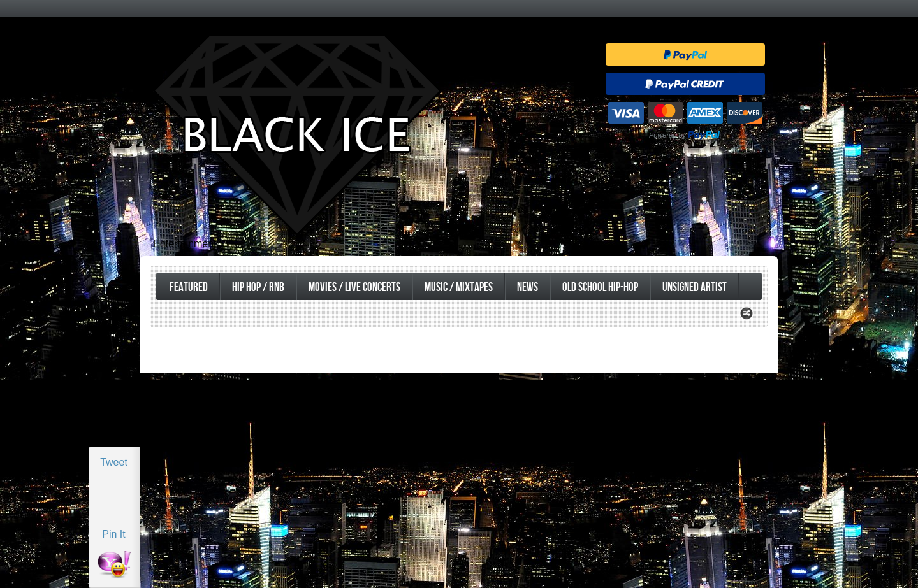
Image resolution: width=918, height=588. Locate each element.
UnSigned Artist (695, 288)
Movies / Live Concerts (354, 288)
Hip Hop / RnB (258, 288)
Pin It (113, 534)
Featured (189, 288)
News (528, 288)
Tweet (114, 462)
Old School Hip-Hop (600, 288)
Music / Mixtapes (459, 288)
